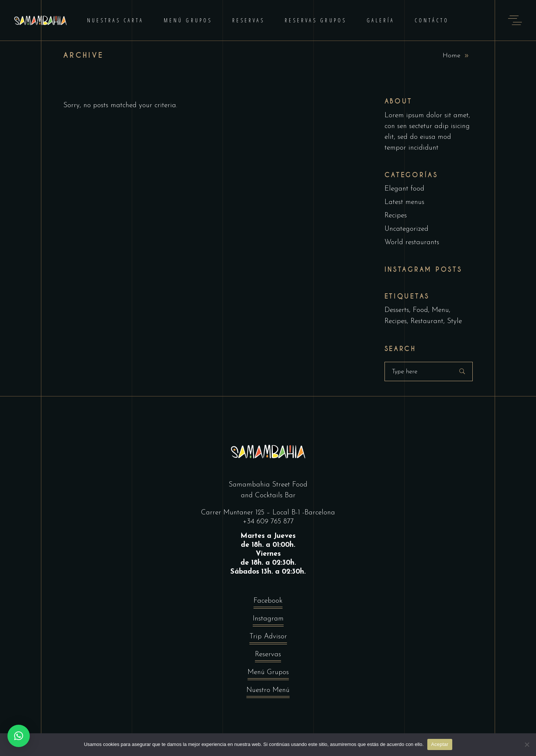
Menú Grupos (268, 674)
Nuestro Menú (268, 692)
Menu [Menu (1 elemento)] (440, 310)
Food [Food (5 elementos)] (420, 310)
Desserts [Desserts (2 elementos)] (397, 310)
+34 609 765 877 (268, 522)
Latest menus (404, 202)
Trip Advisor (268, 639)
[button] (19, 736)
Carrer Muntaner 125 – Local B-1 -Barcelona (268, 513)
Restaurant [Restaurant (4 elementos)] (427, 321)
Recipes (396, 216)
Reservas (268, 656)
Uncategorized (406, 229)
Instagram (268, 621)
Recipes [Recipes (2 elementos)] (396, 321)
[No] (527, 744)
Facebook (268, 603)
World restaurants (412, 243)
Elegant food (404, 189)
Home (452, 56)
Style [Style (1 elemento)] (454, 321)
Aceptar (440, 744)
